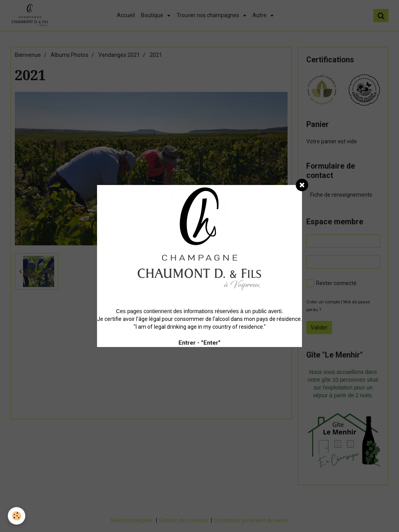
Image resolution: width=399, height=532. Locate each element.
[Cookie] (17, 516)
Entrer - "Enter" (199, 343)
